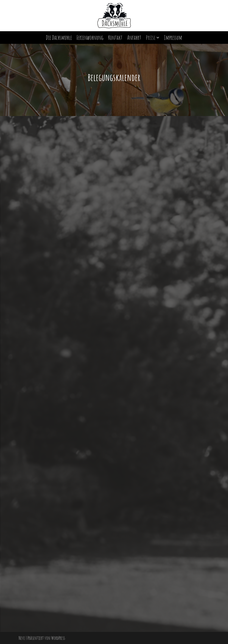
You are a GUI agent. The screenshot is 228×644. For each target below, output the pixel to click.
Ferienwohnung (90, 37)
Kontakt (115, 37)
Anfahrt (134, 37)
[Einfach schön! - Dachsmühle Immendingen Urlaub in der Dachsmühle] (114, 16)
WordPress (58, 638)
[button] (158, 38)
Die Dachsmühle (59, 37)
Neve (22, 638)
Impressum (173, 37)
